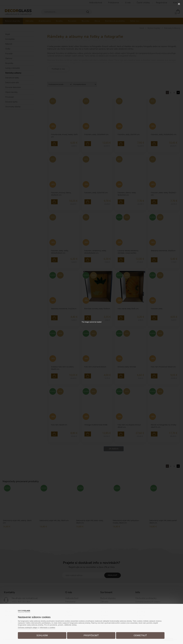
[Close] (179, 4)
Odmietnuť (140, 635)
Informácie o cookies (48, 627)
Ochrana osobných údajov (28, 627)
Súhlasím (42, 635)
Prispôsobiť (91, 635)
